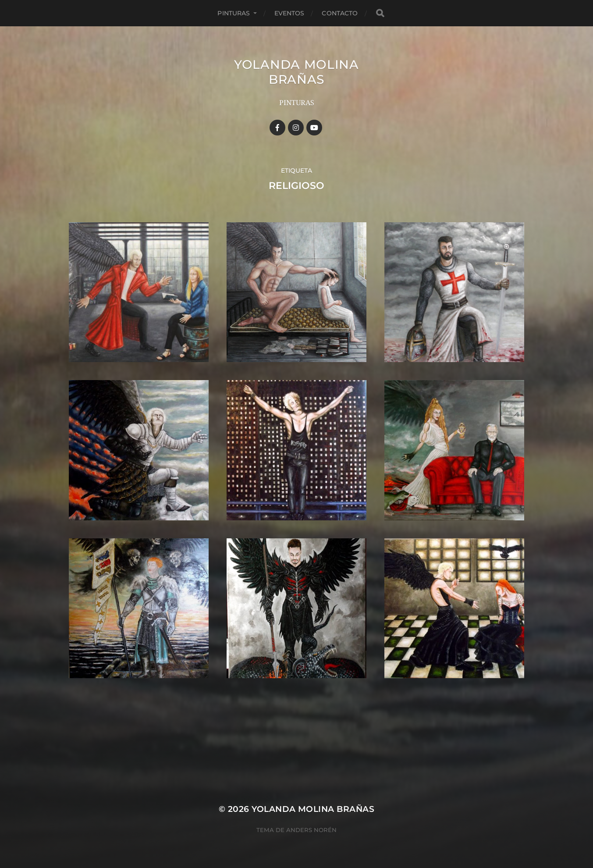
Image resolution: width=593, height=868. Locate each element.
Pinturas (234, 13)
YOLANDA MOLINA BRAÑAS (296, 72)
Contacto (340, 13)
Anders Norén (311, 830)
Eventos (289, 13)
